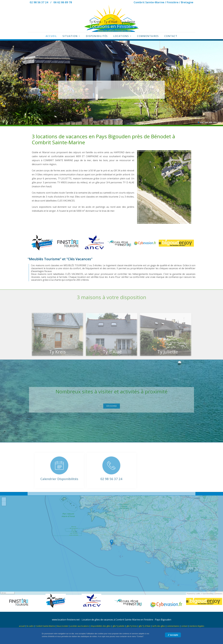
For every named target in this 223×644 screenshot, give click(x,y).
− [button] (4, 509)
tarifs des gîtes (159, 626)
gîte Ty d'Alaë (145, 626)
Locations (122, 36)
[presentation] (3, 83)
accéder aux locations (80, 626)
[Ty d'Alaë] (111, 339)
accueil (22, 626)
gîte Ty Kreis (132, 626)
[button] (199, 122)
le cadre (30, 626)
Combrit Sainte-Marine (45, 626)
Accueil (51, 36)
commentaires (173, 626)
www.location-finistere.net (66, 620)
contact (184, 626)
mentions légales (197, 626)
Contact (171, 36)
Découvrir (112, 404)
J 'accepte (173, 635)
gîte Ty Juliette (119, 626)
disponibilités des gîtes (101, 626)
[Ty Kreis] (57, 339)
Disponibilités (97, 36)
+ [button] (4, 504)
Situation (71, 36)
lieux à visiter (63, 626)
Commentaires (148, 36)
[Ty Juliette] (166, 339)
